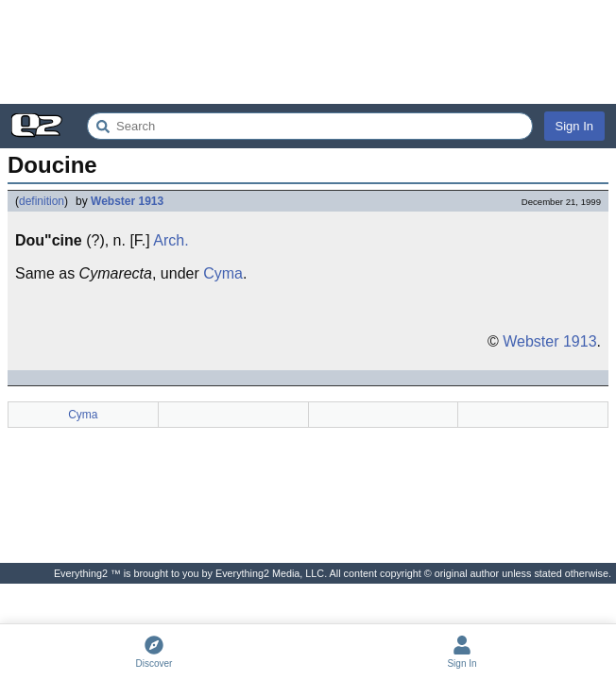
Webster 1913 (127, 201)
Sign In (574, 126)
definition (42, 201)
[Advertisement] (308, 52)
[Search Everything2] (310, 126)
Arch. (171, 240)
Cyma (223, 273)
